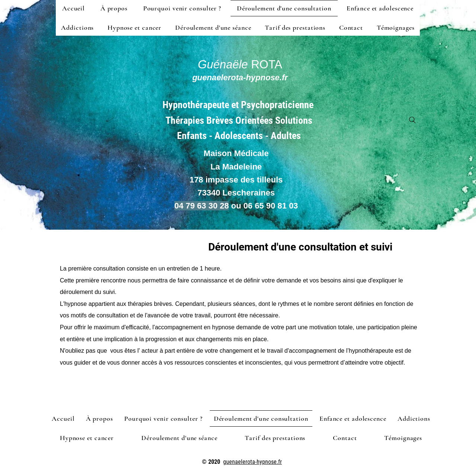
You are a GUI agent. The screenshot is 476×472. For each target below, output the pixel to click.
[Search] (412, 120)
